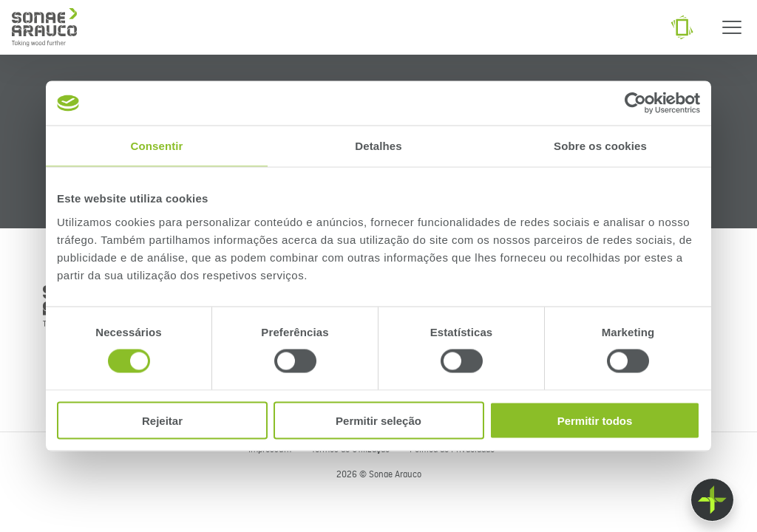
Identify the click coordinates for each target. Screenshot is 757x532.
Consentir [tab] (157, 146)
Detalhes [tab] (378, 146)
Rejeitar (162, 420)
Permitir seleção (378, 420)
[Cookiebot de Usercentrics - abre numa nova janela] (635, 103)
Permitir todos (595, 420)
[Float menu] (712, 500)
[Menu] (732, 27)
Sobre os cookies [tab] (600, 146)
